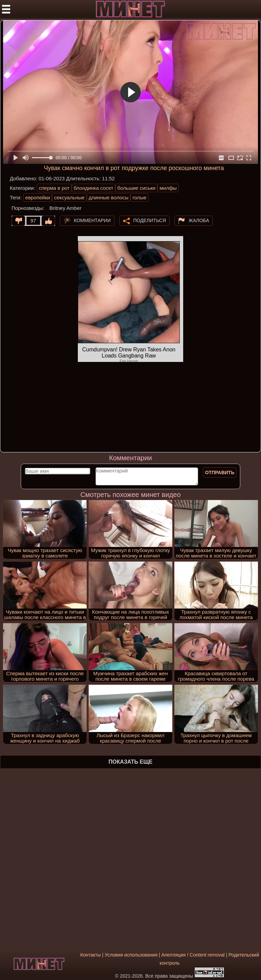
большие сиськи (136, 188)
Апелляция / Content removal (193, 955)
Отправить (220, 472)
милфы (168, 188)
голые (140, 197)
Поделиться (150, 220)
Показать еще (130, 762)
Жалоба (199, 220)
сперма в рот (54, 188)
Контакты (90, 955)
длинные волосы (109, 197)
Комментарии (92, 220)
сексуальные (69, 197)
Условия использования (131, 955)
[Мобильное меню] (6, 9)
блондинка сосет (94, 188)
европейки (38, 197)
